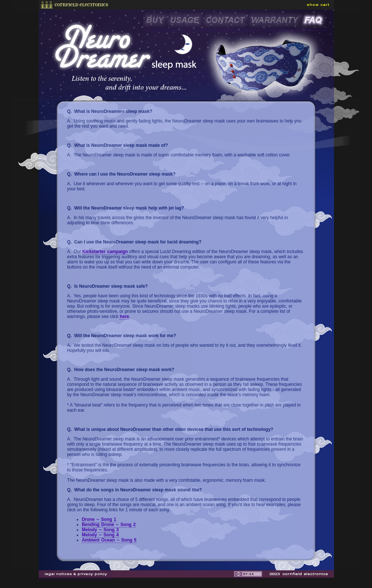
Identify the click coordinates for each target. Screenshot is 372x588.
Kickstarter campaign (105, 252)
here (124, 317)
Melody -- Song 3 (100, 530)
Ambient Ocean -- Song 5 (109, 540)
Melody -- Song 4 (100, 535)
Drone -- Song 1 (99, 519)
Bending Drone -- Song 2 (109, 525)
